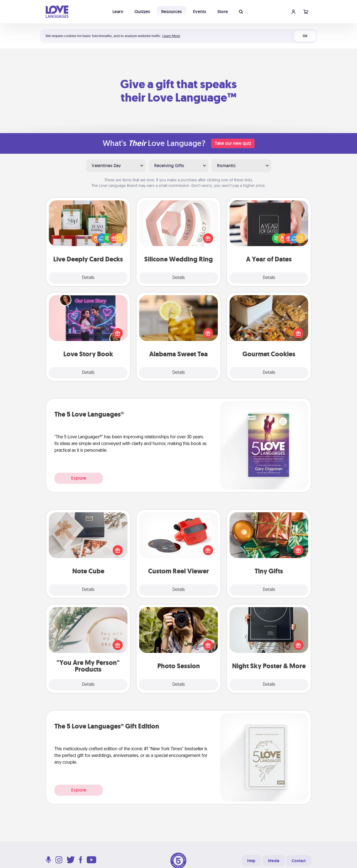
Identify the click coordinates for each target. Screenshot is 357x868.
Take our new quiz (233, 143)
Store (223, 12)
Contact (299, 861)
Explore (79, 478)
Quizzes (142, 12)
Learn (118, 12)
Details (88, 278)
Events (200, 12)
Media (274, 861)
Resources (172, 12)
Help (251, 861)
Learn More (171, 36)
